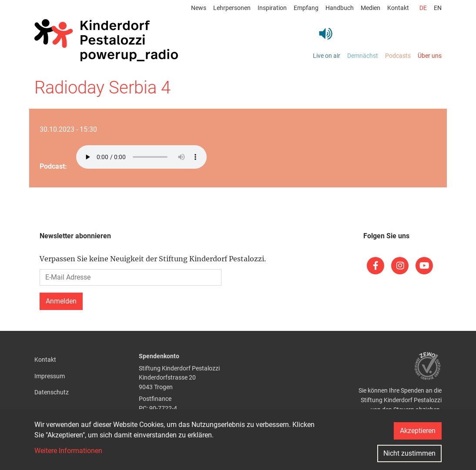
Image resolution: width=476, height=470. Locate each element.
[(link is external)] (375, 266)
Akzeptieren (418, 431)
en (438, 8)
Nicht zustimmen (409, 453)
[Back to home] (106, 40)
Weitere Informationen (68, 451)
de (423, 8)
